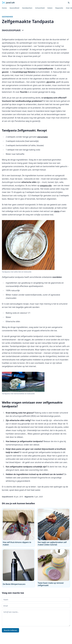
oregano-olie (46, 185)
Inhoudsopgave (13, 30)
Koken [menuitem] (50, 8)
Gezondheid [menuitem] (14, 8)
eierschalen (43, 137)
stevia (57, 211)
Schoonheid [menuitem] (40, 8)
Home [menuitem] (4, 8)
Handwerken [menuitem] (27, 8)
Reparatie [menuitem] (59, 8)
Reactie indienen (10, 630)
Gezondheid (7, 17)
